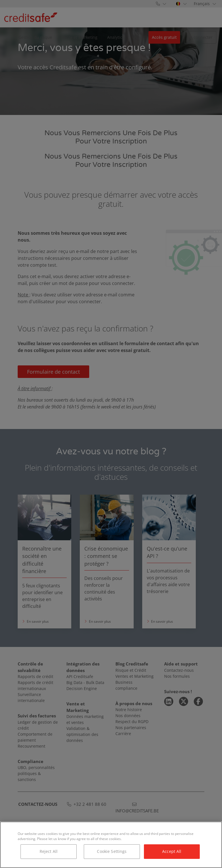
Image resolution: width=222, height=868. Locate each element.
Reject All (49, 851)
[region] (111, 845)
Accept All (172, 851)
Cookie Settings (112, 851)
